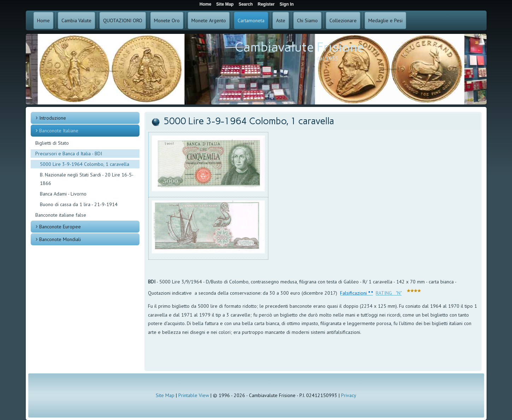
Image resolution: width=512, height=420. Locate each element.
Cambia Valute (76, 20)
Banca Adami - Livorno (63, 194)
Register (266, 4)
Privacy (349, 395)
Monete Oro (167, 20)
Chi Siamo (307, 20)
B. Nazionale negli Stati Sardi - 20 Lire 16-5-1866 (87, 179)
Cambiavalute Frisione (299, 47)
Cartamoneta (251, 20)
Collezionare (343, 20)
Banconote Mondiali (60, 239)
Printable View (194, 395)
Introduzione (53, 118)
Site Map (165, 395)
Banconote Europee (60, 227)
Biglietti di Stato (52, 143)
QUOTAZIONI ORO (123, 20)
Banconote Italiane (59, 131)
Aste (281, 20)
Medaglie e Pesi (385, 20)
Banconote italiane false (61, 215)
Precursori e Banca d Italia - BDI (69, 154)
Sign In (287, 4)
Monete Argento (209, 20)
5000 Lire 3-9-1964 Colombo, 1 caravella (85, 164)
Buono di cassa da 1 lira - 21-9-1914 (79, 204)
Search (246, 4)
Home (43, 20)
